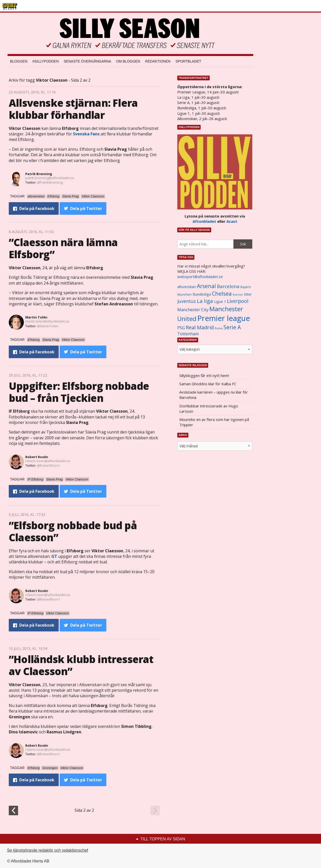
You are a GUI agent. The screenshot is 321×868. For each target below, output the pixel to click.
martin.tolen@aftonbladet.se (47, 321)
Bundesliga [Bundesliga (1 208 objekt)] (202, 294)
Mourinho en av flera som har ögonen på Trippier (214, 422)
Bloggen (19, 61)
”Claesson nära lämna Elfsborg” (63, 248)
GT (54, 556)
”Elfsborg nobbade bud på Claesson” (73, 531)
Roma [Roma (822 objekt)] (219, 328)
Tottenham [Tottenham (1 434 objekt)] (188, 334)
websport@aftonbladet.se (200, 277)
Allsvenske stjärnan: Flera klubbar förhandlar (73, 109)
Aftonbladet (204, 221)
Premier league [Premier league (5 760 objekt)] (224, 318)
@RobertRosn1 (49, 465)
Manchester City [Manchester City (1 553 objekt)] (193, 310)
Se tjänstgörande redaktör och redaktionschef (48, 850)
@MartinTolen (48, 326)
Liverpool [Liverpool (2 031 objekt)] (238, 301)
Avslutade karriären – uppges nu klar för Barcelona (214, 395)
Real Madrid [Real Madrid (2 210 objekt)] (200, 327)
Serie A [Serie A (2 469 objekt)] (232, 327)
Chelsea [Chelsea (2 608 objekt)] (222, 293)
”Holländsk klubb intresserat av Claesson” (81, 665)
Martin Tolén (36, 317)
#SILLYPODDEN (46, 61)
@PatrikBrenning (50, 182)
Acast (232, 221)
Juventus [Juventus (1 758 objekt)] (187, 301)
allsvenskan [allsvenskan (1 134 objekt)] (187, 287)
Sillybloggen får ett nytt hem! (204, 375)
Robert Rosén (37, 457)
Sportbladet (188, 61)
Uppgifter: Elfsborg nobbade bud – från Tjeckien (79, 392)
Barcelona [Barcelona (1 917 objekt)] (228, 286)
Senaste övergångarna (87, 61)
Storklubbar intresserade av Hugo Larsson (209, 409)
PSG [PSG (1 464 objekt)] (181, 328)
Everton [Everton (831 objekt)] (238, 295)
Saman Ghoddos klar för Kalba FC (208, 384)
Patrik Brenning (39, 174)
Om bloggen (128, 61)
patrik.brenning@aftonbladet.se (50, 178)
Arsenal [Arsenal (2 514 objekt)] (206, 286)
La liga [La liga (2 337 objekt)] (205, 301)
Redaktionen (158, 61)
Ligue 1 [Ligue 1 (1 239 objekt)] (220, 302)
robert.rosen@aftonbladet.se (48, 461)
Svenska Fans (86, 134)
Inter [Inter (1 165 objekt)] (248, 294)
